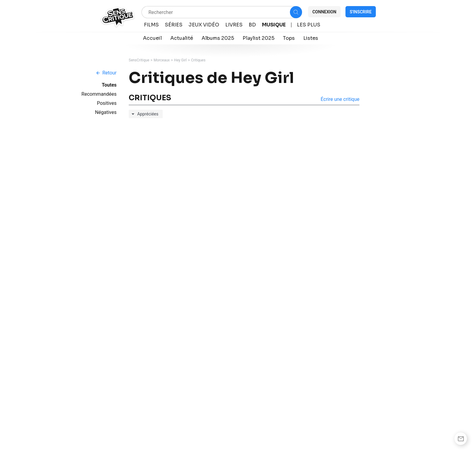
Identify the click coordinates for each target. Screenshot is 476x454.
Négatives (106, 112)
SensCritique (139, 60)
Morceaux (162, 60)
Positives (107, 103)
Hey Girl (180, 60)
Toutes (109, 85)
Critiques (198, 60)
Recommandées (99, 94)
